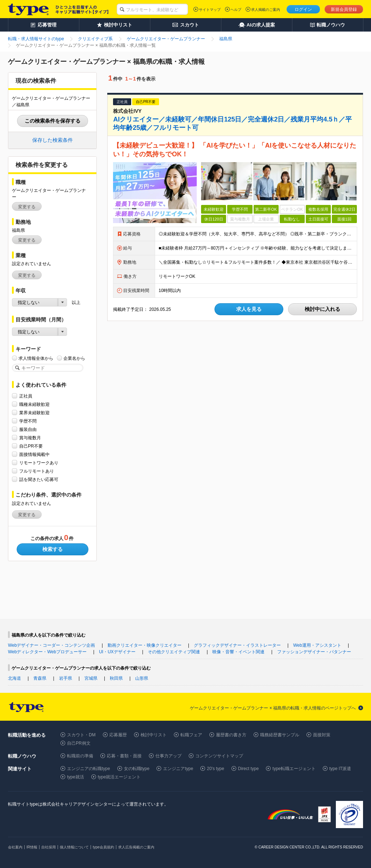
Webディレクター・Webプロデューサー (47, 652)
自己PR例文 (79, 743)
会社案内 (15, 847)
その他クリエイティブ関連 (174, 652)
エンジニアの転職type (89, 769)
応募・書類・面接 (124, 756)
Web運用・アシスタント (317, 645)
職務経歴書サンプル (280, 735)
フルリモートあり (37, 471)
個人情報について (74, 847)
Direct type (248, 769)
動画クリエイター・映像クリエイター (145, 645)
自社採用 (49, 847)
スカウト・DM (81, 735)
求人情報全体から (36, 358)
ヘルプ (236, 10)
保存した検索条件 (53, 140)
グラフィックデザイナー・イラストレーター (237, 645)
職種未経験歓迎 (34, 404)
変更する (27, 207)
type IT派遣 (340, 769)
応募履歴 (118, 735)
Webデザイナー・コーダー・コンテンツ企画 (51, 645)
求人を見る (249, 309)
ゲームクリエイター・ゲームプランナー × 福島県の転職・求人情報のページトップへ (273, 708)
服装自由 (28, 429)
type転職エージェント (294, 769)
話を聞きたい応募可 (39, 479)
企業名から (74, 358)
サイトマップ (210, 10)
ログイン (303, 9)
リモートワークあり (39, 463)
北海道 (14, 678)
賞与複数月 (30, 438)
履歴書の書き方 (231, 735)
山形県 (142, 678)
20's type (216, 769)
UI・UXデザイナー (117, 652)
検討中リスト (154, 735)
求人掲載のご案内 (266, 10)
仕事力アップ (168, 756)
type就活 (76, 777)
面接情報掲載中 (34, 454)
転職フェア (191, 735)
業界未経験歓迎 (34, 413)
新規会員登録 (344, 9)
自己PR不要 (31, 446)
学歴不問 (28, 421)
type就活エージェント (119, 777)
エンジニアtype (178, 769)
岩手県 (66, 678)
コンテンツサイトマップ (219, 756)
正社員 (26, 396)
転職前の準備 (80, 756)
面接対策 (322, 735)
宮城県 (91, 678)
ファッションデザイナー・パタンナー (314, 652)
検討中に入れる (322, 309)
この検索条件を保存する (53, 121)
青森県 (40, 678)
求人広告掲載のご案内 (136, 847)
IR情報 (32, 847)
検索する (53, 549)
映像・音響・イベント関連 (238, 652)
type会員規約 (103, 847)
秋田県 (116, 678)
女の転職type (137, 769)
